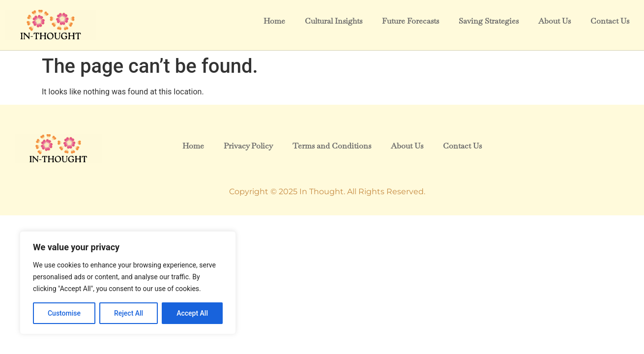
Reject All (129, 313)
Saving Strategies (489, 21)
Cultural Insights (334, 21)
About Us (555, 21)
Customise (64, 313)
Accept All (192, 313)
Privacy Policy (248, 146)
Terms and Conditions (331, 146)
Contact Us (610, 21)
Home (274, 21)
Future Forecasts (410, 21)
